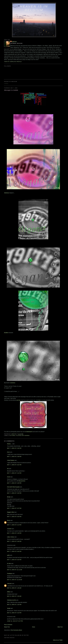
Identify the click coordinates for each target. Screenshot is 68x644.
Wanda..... (10, 444)
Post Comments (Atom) (16, 630)
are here (19, 400)
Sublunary (7, 193)
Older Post (60, 627)
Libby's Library (11, 537)
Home (34, 627)
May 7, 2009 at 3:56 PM (14, 493)
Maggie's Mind (11, 512)
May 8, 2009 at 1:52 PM (14, 604)
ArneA (9, 477)
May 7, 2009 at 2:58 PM (14, 456)
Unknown (9, 584)
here (39, 400)
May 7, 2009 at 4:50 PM (14, 517)
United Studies (11, 460)
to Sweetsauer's (29, 432)
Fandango (10, 573)
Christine (9, 529)
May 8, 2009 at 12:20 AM (15, 580)
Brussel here (22, 481)
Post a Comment (8, 625)
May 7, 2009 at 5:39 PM (14, 533)
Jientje (14, 42)
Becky (9, 520)
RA (8, 469)
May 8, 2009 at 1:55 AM (14, 596)
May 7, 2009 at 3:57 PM (14, 508)
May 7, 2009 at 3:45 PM (14, 483)
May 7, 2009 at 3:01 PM (14, 465)
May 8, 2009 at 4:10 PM (14, 613)
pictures (12, 435)
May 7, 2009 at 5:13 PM (14, 525)
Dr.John (9, 564)
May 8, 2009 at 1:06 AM (14, 588)
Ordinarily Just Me (11, 600)
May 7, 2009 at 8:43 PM (14, 560)
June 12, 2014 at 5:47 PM (15, 621)
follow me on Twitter (58, 640)
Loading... (6, 83)
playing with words (23, 435)
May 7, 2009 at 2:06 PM (14, 448)
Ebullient (26, 312)
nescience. (13, 383)
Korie (8, 452)
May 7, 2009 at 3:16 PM (14, 473)
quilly (8, 555)
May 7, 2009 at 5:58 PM (14, 541)
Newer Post (7, 627)
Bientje (9, 497)
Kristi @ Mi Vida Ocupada (13, 487)
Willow (9, 592)
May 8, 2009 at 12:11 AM (15, 570)
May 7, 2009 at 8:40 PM (14, 551)
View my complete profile (13, 62)
